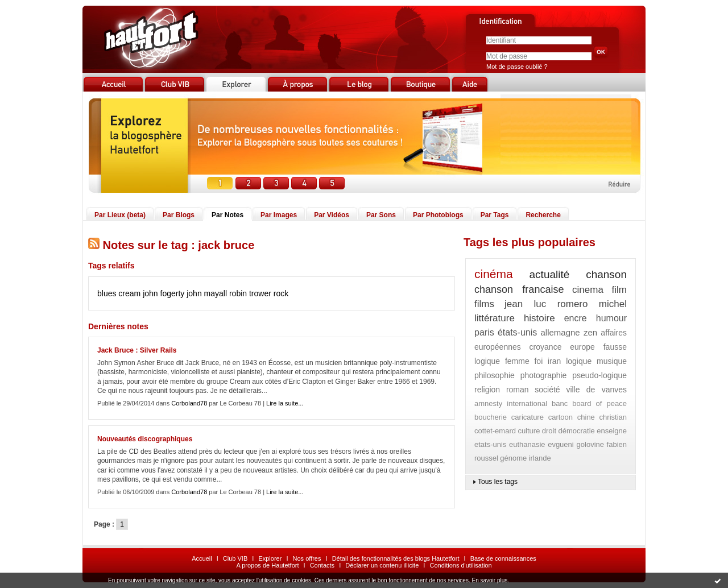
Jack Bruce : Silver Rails (137, 350)
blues (107, 293)
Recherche (543, 215)
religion (487, 390)
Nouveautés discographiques (145, 439)
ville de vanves (596, 390)
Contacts (322, 565)
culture (529, 431)
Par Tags (495, 215)
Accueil (202, 558)
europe (582, 347)
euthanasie (527, 444)
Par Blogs (179, 215)
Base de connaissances (503, 558)
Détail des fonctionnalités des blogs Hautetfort (396, 558)
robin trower (250, 293)
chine (586, 417)
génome (513, 458)
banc (560, 403)
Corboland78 (189, 403)
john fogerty (164, 293)
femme (517, 361)
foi (538, 361)
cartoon (561, 417)
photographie (544, 375)
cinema (588, 290)
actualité (550, 274)
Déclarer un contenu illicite (382, 565)
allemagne (561, 332)
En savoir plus (489, 580)
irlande (540, 458)
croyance (546, 347)
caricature (528, 417)
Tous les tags (498, 482)
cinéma (494, 274)
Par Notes (227, 215)
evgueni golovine (576, 444)
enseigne (612, 431)
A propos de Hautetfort (267, 565)
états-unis (517, 332)
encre (576, 318)
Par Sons (381, 215)
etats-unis (490, 444)
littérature (495, 318)
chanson (606, 274)
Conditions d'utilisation (460, 565)
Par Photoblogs (438, 215)
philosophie (495, 375)
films (484, 304)
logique (579, 361)
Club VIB (235, 558)
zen (590, 332)
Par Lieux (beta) (120, 215)
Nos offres (307, 558)
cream (129, 293)
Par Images (279, 215)
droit (549, 431)
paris (484, 332)
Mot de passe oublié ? (517, 67)
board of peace (599, 403)
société (547, 390)
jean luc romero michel (566, 304)
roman (518, 390)
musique (612, 361)
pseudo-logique (599, 375)
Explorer (270, 558)
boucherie (491, 417)
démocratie (576, 431)
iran (554, 361)
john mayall (207, 293)
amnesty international (511, 403)
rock (281, 293)
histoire (539, 318)
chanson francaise (519, 289)
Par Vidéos (332, 215)
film (619, 290)
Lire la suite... (285, 403)
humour (611, 318)
